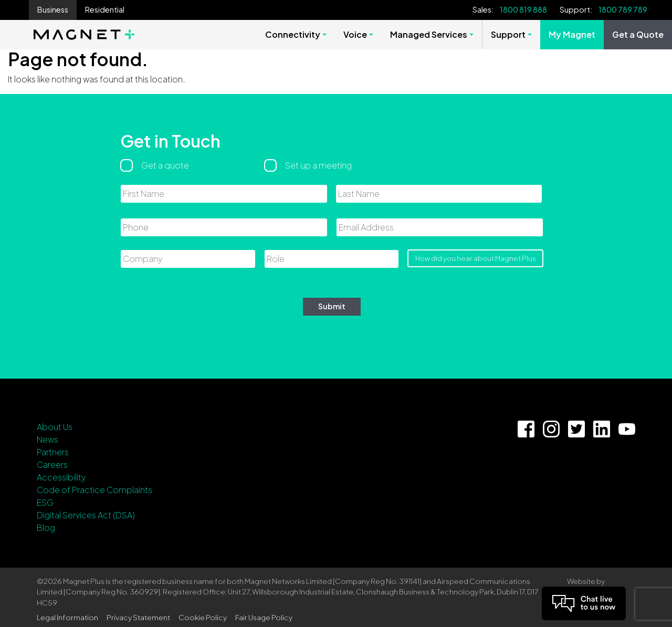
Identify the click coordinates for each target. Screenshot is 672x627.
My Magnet (572, 34)
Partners (53, 452)
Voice (355, 34)
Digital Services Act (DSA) (86, 515)
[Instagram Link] (551, 429)
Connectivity (293, 34)
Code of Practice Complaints (94, 490)
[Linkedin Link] (602, 429)
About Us (55, 427)
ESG (45, 502)
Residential (105, 9)
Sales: (483, 9)
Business (53, 9)
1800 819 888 (523, 9)
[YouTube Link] (627, 429)
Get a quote (165, 165)
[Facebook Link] (526, 429)
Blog (46, 527)
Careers (52, 464)
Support (508, 34)
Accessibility (61, 477)
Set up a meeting (318, 165)
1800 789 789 (623, 9)
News (48, 439)
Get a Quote (638, 34)
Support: (576, 9)
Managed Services (429, 34)
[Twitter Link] (576, 429)
